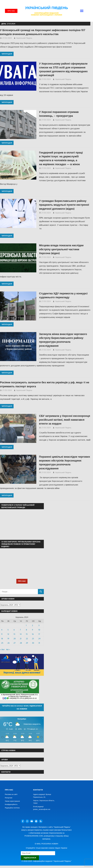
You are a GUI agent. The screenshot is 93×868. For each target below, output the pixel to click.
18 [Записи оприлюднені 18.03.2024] (2, 639)
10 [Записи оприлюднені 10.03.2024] (39, 630)
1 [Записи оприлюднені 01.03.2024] (26, 625)
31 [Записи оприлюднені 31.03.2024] (39, 643)
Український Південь (47, 8)
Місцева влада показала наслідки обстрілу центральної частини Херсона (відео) (61, 249)
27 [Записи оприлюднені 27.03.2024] (15, 643)
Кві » (8, 649)
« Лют (2, 649)
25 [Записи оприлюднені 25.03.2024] (2, 643)
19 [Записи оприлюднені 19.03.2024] (8, 639)
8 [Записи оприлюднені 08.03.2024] (26, 630)
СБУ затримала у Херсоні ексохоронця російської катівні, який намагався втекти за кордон (65, 420)
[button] (82, 11)
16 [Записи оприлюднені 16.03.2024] (33, 634)
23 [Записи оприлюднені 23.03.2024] (33, 639)
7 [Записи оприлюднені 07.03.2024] (20, 630)
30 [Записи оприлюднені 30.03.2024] (33, 643)
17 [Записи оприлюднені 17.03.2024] (39, 634)
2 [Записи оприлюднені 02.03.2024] (32, 625)
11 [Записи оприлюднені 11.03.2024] (2, 634)
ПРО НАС (22, 581)
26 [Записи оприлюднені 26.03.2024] (9, 643)
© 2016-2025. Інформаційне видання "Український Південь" (46, 861)
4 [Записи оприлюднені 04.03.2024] (2, 630)
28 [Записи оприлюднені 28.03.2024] (21, 643)
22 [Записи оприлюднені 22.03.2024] (27, 639)
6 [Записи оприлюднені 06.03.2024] (14, 630)
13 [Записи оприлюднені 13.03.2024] (14, 634)
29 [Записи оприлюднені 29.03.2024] (27, 643)
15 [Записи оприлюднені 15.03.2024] (27, 634)
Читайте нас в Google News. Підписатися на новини (22, 707)
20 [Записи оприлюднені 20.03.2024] (15, 639)
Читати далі (7, 54)
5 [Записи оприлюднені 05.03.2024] (8, 630)
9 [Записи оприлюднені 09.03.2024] (33, 630)
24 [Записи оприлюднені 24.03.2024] (39, 639)
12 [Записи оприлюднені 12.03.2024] (8, 634)
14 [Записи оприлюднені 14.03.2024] (21, 634)
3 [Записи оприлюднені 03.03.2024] (39, 625)
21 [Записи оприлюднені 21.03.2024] (21, 639)
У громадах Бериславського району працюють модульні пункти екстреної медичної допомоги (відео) (64, 205)
